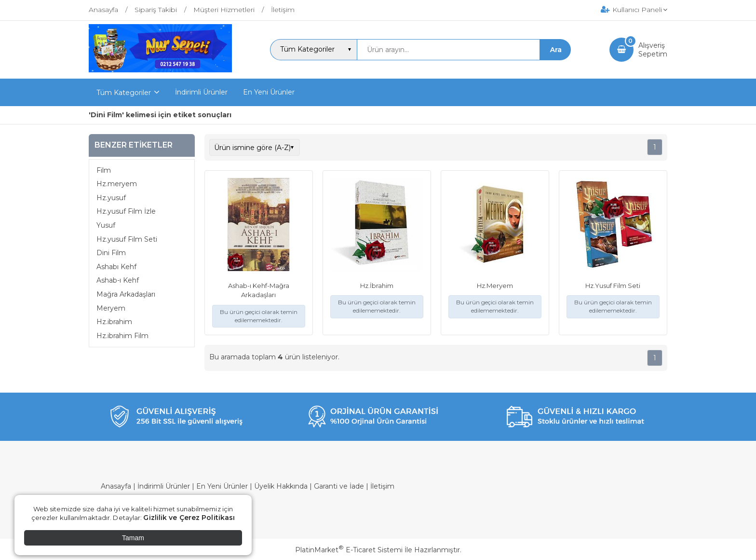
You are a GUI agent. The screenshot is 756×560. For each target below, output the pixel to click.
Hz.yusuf (111, 198)
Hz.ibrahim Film (122, 336)
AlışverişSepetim (653, 50)
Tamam (133, 538)
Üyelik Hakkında (281, 486)
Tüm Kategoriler (124, 93)
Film (104, 170)
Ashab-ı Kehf (118, 280)
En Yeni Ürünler (222, 486)
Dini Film (111, 253)
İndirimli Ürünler (164, 486)
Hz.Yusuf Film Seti (613, 286)
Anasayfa (116, 486)
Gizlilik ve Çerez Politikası (189, 518)
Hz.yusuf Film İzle (126, 211)
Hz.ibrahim (114, 322)
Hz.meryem (117, 184)
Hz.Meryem (495, 286)
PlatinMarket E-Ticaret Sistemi (349, 550)
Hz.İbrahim (377, 286)
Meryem (111, 308)
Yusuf (106, 225)
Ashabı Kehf (116, 267)
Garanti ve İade (339, 486)
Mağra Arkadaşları (126, 294)
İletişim (382, 486)
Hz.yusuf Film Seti (127, 239)
